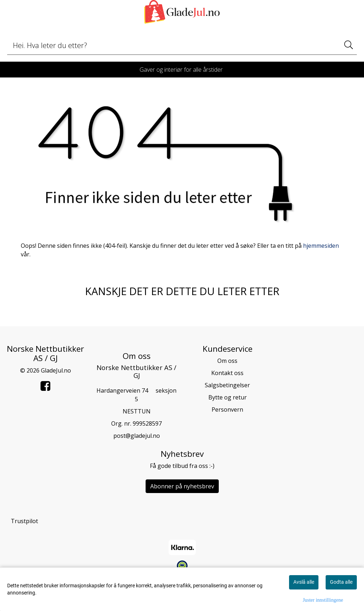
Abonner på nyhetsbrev (182, 486)
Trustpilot (24, 521)
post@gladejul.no (137, 436)
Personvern (227, 409)
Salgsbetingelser (227, 385)
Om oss (227, 361)
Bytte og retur (228, 397)
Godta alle (341, 582)
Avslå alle (304, 582)
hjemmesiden (321, 246)
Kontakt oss (227, 373)
